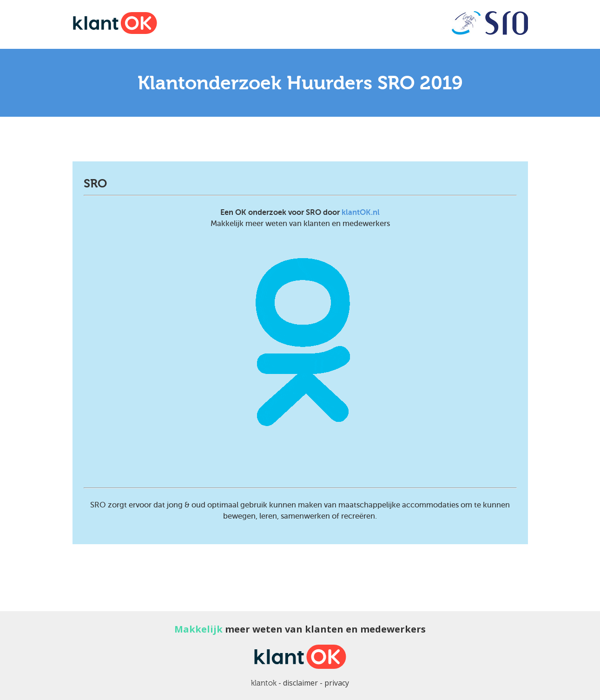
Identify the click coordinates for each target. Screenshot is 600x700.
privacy (337, 683)
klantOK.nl (361, 212)
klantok (264, 683)
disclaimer (300, 683)
